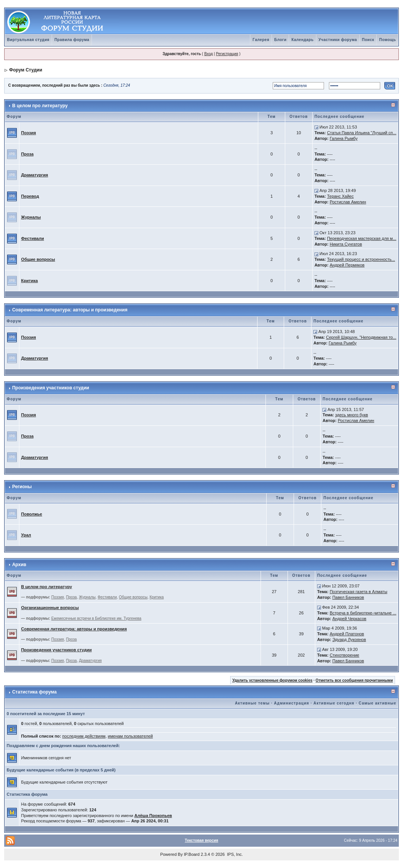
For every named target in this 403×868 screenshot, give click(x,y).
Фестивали (33, 238)
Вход (209, 54)
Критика (30, 281)
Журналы (31, 217)
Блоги (280, 40)
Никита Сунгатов (346, 244)
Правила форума (72, 40)
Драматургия (35, 175)
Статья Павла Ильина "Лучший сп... (362, 133)
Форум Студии (26, 70)
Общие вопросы (38, 259)
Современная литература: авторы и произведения (70, 310)
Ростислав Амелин (348, 202)
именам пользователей (130, 736)
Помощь (387, 40)
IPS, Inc (235, 854)
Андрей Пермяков (347, 265)
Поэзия (29, 133)
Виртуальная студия (28, 40)
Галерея (261, 40)
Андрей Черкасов (349, 619)
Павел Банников (348, 597)
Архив (19, 565)
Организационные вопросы (50, 608)
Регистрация (227, 54)
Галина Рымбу (344, 138)
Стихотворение (345, 655)
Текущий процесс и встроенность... (361, 259)
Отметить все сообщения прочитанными (354, 680)
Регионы (22, 487)
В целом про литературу (40, 106)
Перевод (30, 196)
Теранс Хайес (340, 196)
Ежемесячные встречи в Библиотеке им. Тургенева (96, 618)
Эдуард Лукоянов (349, 639)
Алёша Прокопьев (153, 816)
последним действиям (84, 736)
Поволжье (32, 514)
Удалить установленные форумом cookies (273, 680)
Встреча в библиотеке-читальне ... (363, 613)
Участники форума (338, 40)
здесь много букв (352, 415)
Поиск (368, 40)
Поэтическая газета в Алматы (359, 592)
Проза (28, 154)
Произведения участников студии (51, 388)
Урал (26, 535)
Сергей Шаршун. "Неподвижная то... (361, 337)
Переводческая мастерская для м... (362, 238)
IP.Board (192, 854)
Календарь (302, 40)
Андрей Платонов (347, 634)
